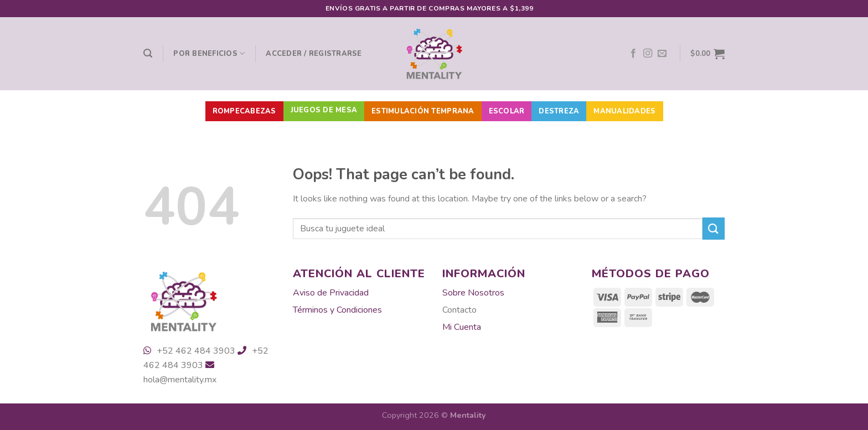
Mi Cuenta (462, 327)
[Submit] (714, 228)
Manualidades (624, 111)
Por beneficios (209, 53)
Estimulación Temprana (423, 111)
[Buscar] (148, 53)
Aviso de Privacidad (331, 293)
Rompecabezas (244, 111)
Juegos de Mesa (324, 110)
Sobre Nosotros (473, 293)
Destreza (559, 111)
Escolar (507, 111)
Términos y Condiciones (337, 310)
